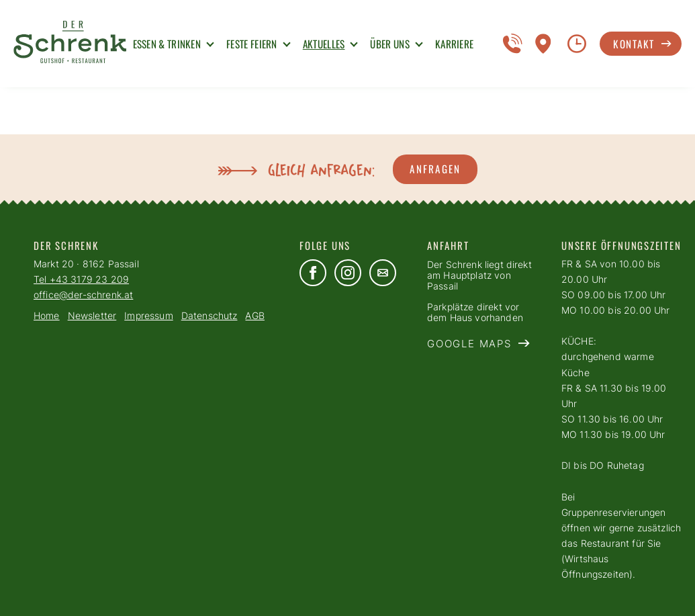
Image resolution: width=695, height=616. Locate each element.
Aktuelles (324, 44)
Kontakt (634, 44)
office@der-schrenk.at (83, 295)
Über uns (389, 44)
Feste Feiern (252, 44)
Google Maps (469, 344)
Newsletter (92, 316)
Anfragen (435, 169)
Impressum (148, 316)
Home (47, 316)
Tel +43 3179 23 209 (81, 279)
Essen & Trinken (167, 44)
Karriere (454, 44)
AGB (254, 316)
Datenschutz (210, 316)
